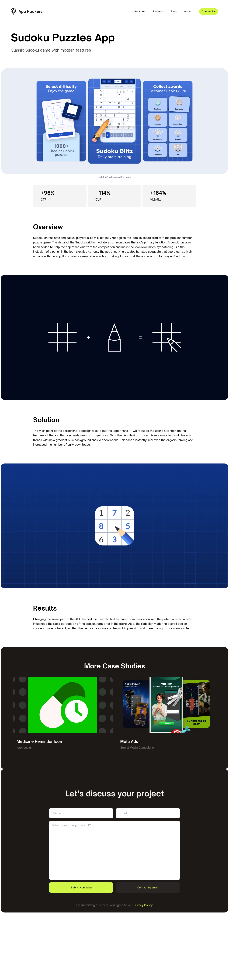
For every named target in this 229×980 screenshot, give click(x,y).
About (188, 11)
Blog (174, 11)
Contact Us (209, 11)
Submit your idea (81, 887)
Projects (158, 11)
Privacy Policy (143, 905)
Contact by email (148, 887)
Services (140, 11)
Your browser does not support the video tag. (114, 121)
